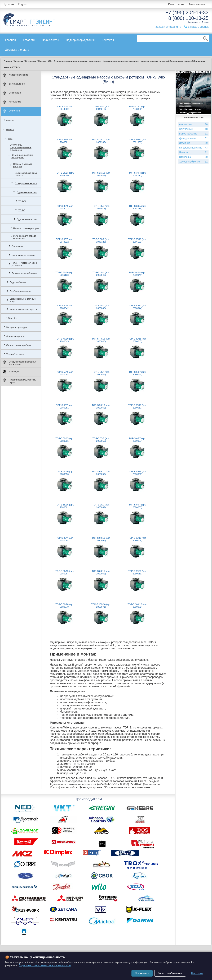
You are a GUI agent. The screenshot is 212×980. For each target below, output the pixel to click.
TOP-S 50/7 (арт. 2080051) (65, 406)
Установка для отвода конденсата (25, 237)
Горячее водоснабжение (24, 273)
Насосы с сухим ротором (26, 228)
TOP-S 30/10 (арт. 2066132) (137, 240)
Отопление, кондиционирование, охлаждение (21, 147)
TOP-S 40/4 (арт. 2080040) (101, 274)
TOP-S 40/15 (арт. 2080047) (137, 340)
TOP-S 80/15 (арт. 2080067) (65, 572)
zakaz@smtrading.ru (168, 27)
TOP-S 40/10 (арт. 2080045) (65, 340)
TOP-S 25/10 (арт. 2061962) (101, 141)
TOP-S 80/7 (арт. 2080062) (101, 506)
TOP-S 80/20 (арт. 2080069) (137, 572)
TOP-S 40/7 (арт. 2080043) (101, 307)
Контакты (108, 40)
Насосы (10, 129)
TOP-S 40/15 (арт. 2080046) (101, 340)
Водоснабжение (18, 282)
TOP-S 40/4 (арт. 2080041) (137, 274)
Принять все (142, 973)
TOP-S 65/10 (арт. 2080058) (65, 473)
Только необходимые (170, 973)
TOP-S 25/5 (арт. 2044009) (65, 108)
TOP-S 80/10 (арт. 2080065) (101, 539)
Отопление (12, 111)
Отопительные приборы (19, 345)
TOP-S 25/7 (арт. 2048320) (137, 108)
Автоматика (12, 102)
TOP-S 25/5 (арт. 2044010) (101, 108)
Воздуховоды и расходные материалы (20, 363)
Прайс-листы (50, 40)
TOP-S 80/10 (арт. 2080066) (137, 539)
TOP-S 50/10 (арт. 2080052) (101, 406)
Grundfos (13, 318)
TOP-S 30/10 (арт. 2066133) (65, 274)
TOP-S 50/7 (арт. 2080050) (137, 373)
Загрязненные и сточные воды (23, 300)
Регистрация (176, 4)
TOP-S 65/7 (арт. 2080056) (101, 440)
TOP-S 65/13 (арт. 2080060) (137, 473)
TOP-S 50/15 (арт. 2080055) (65, 440)
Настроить (197, 973)
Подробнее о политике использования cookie (45, 965)
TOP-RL (22, 201)
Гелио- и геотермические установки (24, 264)
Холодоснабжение (15, 75)
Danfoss (10, 120)
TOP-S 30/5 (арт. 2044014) (137, 207)
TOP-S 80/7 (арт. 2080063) (137, 506)
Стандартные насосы (26, 183)
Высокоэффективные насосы (26, 174)
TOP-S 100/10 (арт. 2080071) (101, 606)
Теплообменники (15, 354)
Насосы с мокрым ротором (22, 165)
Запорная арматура (17, 327)
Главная (10, 40)
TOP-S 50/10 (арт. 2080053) (137, 406)
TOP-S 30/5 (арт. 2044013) (101, 207)
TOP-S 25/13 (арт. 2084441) (101, 174)
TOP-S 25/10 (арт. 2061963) (137, 141)
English (23, 4)
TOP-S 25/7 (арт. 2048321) (65, 141)
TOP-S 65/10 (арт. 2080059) (101, 473)
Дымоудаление (14, 84)
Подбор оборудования (80, 40)
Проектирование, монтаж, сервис (19, 381)
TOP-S (22, 210)
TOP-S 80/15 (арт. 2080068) (101, 572)
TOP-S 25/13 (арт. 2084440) (65, 174)
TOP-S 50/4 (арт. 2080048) (65, 373)
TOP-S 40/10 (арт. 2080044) (137, 307)
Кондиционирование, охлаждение (22, 156)
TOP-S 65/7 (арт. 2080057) (137, 440)
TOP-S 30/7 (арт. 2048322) (65, 240)
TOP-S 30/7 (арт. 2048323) (101, 240)
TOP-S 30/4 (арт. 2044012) (65, 207)
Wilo (10, 138)
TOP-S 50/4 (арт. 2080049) (101, 373)
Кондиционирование (193, 148)
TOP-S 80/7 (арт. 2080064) (65, 539)
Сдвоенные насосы (27, 219)
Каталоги (29, 40)
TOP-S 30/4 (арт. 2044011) (137, 174)
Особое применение (20, 291)
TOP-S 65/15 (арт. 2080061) (65, 506)
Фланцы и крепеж (15, 336)
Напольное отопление (23, 255)
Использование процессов (24, 309)
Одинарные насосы (27, 192)
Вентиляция (12, 93)
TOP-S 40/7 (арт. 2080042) (65, 307)
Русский (9, 4)
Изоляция (11, 372)
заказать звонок (198, 27)
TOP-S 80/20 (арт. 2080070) (65, 606)
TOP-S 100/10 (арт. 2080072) (137, 606)
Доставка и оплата (17, 50)
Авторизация (197, 4)
